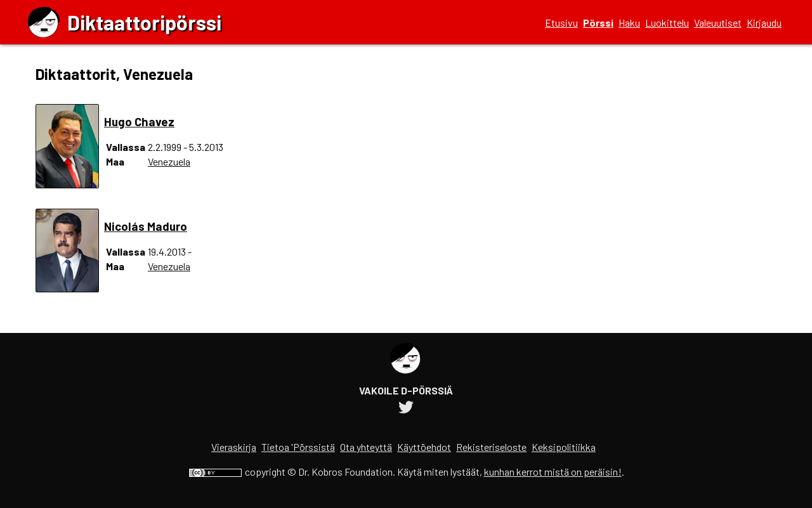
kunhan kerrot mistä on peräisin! (553, 472)
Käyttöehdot (424, 447)
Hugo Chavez (139, 121)
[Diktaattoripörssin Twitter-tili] (406, 409)
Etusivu (561, 23)
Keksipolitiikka (564, 447)
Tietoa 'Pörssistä (298, 447)
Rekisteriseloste (491, 447)
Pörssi (598, 23)
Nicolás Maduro (146, 226)
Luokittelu (667, 23)
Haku (629, 23)
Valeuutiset (718, 23)
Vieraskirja (234, 447)
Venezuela (169, 161)
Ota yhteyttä (366, 447)
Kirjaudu (764, 23)
